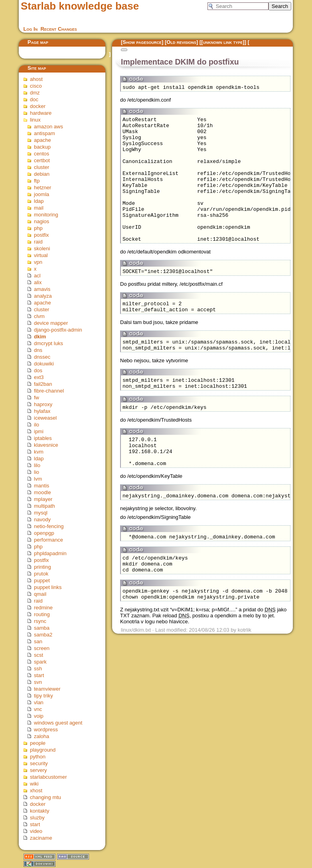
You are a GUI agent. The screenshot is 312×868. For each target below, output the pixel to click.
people (38, 743)
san (38, 641)
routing (42, 614)
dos (38, 370)
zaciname (41, 838)
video (36, 831)
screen (42, 648)
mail (39, 208)
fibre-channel (49, 391)
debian (42, 174)
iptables (43, 438)
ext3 (39, 377)
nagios (41, 221)
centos (41, 154)
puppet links (48, 587)
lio (37, 472)
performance (48, 540)
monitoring (46, 215)
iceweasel (45, 418)
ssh (38, 669)
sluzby (37, 818)
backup (42, 147)
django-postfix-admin (58, 330)
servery (39, 770)
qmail (40, 594)
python (38, 757)
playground (43, 750)
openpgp (44, 533)
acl (37, 276)
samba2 (43, 635)
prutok (41, 574)
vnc (38, 709)
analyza (43, 296)
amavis (42, 289)
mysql (41, 513)
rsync (40, 621)
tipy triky (43, 696)
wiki (34, 784)
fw (37, 398)
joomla (41, 194)
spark (40, 662)
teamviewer (47, 689)
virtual (41, 255)
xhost (36, 790)
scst (39, 655)
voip (39, 716)
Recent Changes (58, 29)
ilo (37, 425)
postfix (41, 235)
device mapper (51, 323)
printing (42, 567)
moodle (42, 492)
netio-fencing (49, 526)
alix (38, 282)
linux (35, 120)
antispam (44, 133)
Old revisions (181, 42)
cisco (36, 86)
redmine (43, 608)
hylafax (42, 411)
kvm (39, 452)
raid (38, 242)
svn (38, 682)
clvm (39, 316)
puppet (42, 580)
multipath (44, 506)
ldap (39, 201)
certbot (42, 160)
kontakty (39, 811)
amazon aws (48, 127)
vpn (38, 262)
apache (42, 140)
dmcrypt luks (48, 343)
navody (42, 519)
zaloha (41, 736)
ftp (37, 181)
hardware (41, 113)
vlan (39, 702)
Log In (31, 29)
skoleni (42, 248)
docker (38, 106)
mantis (41, 486)
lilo (37, 465)
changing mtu (45, 797)
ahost (36, 79)
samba (42, 628)
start (39, 675)
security (39, 763)
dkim (40, 337)
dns (38, 350)
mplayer (43, 499)
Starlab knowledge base (80, 6)
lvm (38, 479)
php (38, 228)
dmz (35, 93)
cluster (41, 167)
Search (280, 6)
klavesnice (46, 445)
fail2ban (43, 384)
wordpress (46, 730)
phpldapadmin (50, 553)
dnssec (42, 357)
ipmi (39, 431)
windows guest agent (58, 723)
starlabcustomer (48, 777)
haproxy (43, 404)
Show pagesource (142, 42)
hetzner (42, 188)
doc (34, 99)
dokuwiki (44, 364)
